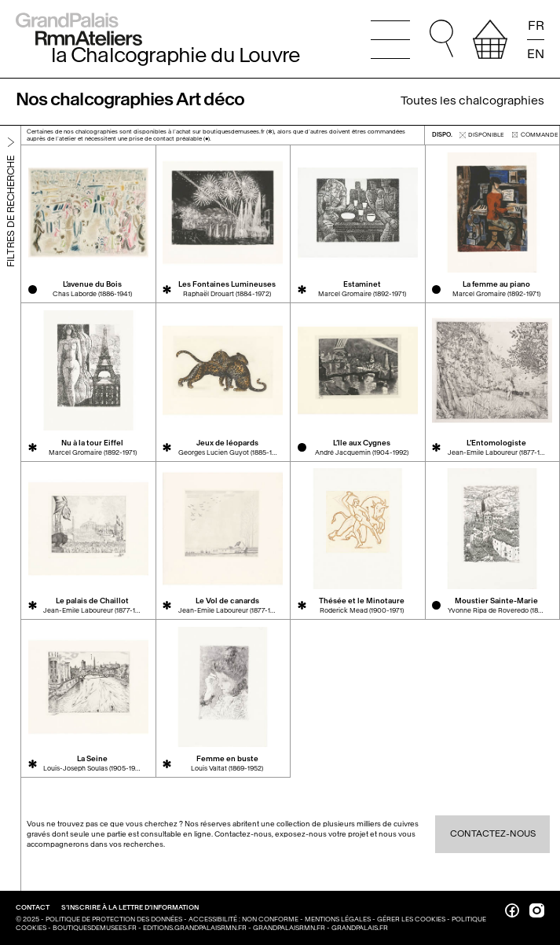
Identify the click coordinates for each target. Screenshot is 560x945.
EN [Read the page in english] (536, 53)
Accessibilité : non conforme (243, 919)
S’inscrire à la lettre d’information (130, 908)
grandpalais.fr (360, 928)
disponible (482, 135)
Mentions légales (338, 919)
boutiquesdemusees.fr (95, 928)
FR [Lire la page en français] (536, 26)
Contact (33, 908)
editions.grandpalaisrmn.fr (195, 928)
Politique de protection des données (114, 919)
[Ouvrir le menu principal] (390, 39)
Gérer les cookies (411, 919)
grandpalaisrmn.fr (289, 928)
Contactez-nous (493, 834)
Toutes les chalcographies (472, 101)
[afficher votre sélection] (490, 39)
